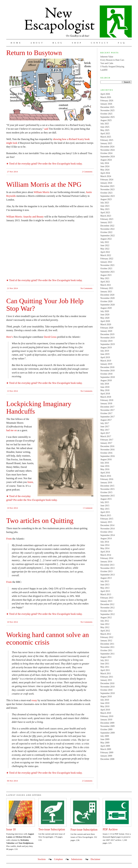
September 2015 (107, 496)
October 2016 (106, 453)
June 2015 (105, 506)
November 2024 (107, 150)
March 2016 (106, 476)
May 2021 (105, 278)
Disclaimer (95, 859)
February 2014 (107, 558)
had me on (12, 430)
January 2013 (106, 601)
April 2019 (105, 357)
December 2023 (107, 186)
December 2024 (107, 147)
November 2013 (107, 568)
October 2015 (106, 492)
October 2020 (106, 301)
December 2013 (107, 565)
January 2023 (106, 222)
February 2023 (107, 219)
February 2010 (107, 716)
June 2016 (105, 466)
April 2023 (105, 213)
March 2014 (106, 555)
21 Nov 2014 (12, 288)
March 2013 (106, 594)
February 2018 (107, 400)
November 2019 (107, 338)
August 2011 (106, 657)
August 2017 (106, 420)
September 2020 (107, 305)
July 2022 (105, 242)
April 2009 (105, 746)
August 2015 (106, 499)
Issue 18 (11, 829)
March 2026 (106, 97)
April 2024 (105, 173)
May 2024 (105, 170)
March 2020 (106, 324)
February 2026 (107, 101)
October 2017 (106, 413)
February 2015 (107, 519)
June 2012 (105, 624)
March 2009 (106, 749)
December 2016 (107, 446)
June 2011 (105, 664)
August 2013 (106, 578)
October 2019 (106, 341)
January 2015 (106, 522)
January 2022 (106, 262)
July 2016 (105, 463)
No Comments (86, 288)
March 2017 (106, 436)
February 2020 (107, 328)
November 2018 (107, 371)
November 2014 (107, 529)
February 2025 (107, 140)
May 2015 (105, 509)
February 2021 (107, 288)
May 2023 (105, 209)
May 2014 (105, 548)
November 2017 (107, 410)
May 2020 (105, 318)
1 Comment (88, 508)
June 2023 (105, 206)
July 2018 (105, 384)
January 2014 (106, 562)
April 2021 (105, 282)
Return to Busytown (34, 53)
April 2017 (105, 433)
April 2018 (105, 394)
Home (16, 43)
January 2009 (106, 756)
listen (30, 482)
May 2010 (105, 706)
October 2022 (106, 232)
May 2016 (105, 469)
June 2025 (105, 127)
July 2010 (105, 700)
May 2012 (105, 627)
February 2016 (107, 479)
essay (34, 700)
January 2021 (106, 292)
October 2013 (106, 571)
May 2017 (105, 430)
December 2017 (107, 407)
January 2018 (106, 404)
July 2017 (105, 423)
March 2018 (106, 397)
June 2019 (105, 354)
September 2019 (107, 344)
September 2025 (107, 117)
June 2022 (105, 245)
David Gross (50, 337)
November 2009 (107, 726)
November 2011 (107, 647)
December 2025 (107, 107)
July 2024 (105, 163)
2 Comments (87, 172)
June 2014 (105, 545)
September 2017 (107, 417)
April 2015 (105, 512)
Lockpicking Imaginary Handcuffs (39, 408)
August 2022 (106, 239)
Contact (100, 43)
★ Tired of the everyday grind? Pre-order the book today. (44, 164)
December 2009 (107, 723)
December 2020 (107, 295)
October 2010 (106, 690)
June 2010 (105, 703)
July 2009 (105, 736)
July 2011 (105, 660)
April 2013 (105, 591)
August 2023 (106, 199)
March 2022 (106, 255)
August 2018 (106, 380)
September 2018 (107, 377)
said (46, 129)
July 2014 (105, 542)
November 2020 (107, 298)
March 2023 (106, 216)
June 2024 (105, 166)
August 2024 (106, 160)
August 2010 (106, 697)
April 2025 (105, 134)
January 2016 (106, 483)
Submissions (77, 859)
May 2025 (105, 130)
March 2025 (106, 137)
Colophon (58, 859)
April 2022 (105, 252)
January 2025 (106, 143)
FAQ (122, 43)
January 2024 (106, 183)
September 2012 (107, 614)
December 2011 (107, 644)
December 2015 (107, 486)
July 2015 (105, 502)
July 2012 (105, 621)
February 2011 (107, 677)
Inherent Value (107, 57)
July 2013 (105, 581)
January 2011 (106, 680)
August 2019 (106, 348)
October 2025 (106, 114)
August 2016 (106, 459)
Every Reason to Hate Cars (112, 60)
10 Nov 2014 (12, 508)
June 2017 (105, 427)
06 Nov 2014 (12, 781)
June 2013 (105, 585)
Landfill (104, 70)
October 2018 (106, 374)
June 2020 (105, 315)
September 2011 (107, 654)
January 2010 (106, 720)
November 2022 (107, 229)
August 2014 (106, 539)
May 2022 (105, 249)
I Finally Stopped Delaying (112, 67)
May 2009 (105, 743)
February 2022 (107, 259)
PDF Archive (110, 829)
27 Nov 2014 (12, 172)
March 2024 (106, 176)
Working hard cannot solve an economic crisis (48, 639)
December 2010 (107, 683)
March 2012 (106, 634)
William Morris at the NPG (44, 184)
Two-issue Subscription (52, 829)
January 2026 (106, 104)
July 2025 (105, 124)
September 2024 (107, 157)
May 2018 (105, 390)
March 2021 (106, 285)
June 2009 (105, 739)
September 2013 (107, 575)
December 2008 (107, 759)
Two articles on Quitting (40, 521)
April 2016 (105, 473)
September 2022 (107, 236)
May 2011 (105, 667)
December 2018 (107, 367)
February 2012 (107, 637)
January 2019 (106, 364)
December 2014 (107, 525)
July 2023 (105, 203)
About (37, 43)
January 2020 (106, 331)
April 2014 (105, 552)
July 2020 (105, 311)
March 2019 (106, 361)
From (9, 539)
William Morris (41, 192)
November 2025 (107, 110)
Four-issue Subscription (84, 830)
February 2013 (107, 598)
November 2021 (107, 265)
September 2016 (107, 456)
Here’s (10, 337)
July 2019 (105, 351)
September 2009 (107, 733)
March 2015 (106, 515)
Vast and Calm (107, 63)
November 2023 (107, 189)
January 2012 (106, 641)
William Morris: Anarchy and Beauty (25, 217)
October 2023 (106, 193)
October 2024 (106, 153)
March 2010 (106, 713)
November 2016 (107, 450)
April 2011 (105, 670)
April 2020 (105, 321)
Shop (77, 43)
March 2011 (106, 673)
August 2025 (106, 120)
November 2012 (107, 608)
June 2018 (105, 387)
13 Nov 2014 (12, 391)
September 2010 (107, 693)
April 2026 (105, 94)
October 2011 (106, 650)
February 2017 (107, 440)
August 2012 (106, 618)
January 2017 (106, 443)
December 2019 (107, 334)
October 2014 (106, 532)
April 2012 (105, 631)
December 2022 (107, 226)
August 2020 (106, 308)
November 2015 (107, 489)
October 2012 (106, 611)
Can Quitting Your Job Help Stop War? (45, 305)
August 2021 (106, 275)
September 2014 (107, 535)
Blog (58, 43)
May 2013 (105, 588)
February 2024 (107, 180)
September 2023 (107, 196)
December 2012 (107, 604)
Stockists (42, 859)
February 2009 (107, 753)
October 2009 (106, 729)
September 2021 (107, 272)
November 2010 (107, 687)
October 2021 (106, 269)
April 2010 (105, 710)
